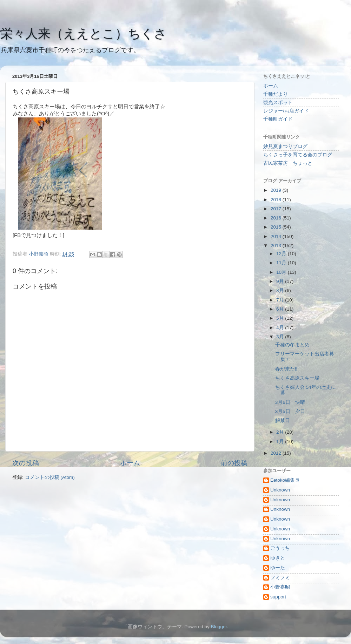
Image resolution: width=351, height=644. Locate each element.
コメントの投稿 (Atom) (50, 477)
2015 (277, 227)
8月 (281, 290)
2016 (277, 218)
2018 (277, 200)
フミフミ (280, 578)
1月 (281, 442)
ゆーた (278, 568)
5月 (281, 318)
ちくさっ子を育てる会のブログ (298, 155)
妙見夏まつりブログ (285, 146)
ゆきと (278, 558)
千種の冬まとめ (292, 345)
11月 (282, 263)
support (278, 597)
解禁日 (283, 421)
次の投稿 (26, 463)
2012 (277, 453)
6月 (281, 309)
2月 (281, 432)
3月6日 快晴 (290, 402)
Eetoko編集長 (285, 480)
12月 (282, 254)
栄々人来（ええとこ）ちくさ (83, 33)
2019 (277, 190)
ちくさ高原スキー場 (297, 378)
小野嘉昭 (280, 587)
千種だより (276, 94)
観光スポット (278, 103)
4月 (281, 328)
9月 (281, 281)
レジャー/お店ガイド (286, 111)
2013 (277, 246)
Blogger (219, 627)
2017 (277, 209)
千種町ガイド (278, 119)
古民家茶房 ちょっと (288, 163)
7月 (281, 300)
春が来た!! (286, 369)
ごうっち (280, 548)
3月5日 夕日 (290, 411)
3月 (281, 337)
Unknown (280, 490)
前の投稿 (234, 463)
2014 (277, 236)
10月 (282, 272)
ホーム (130, 463)
